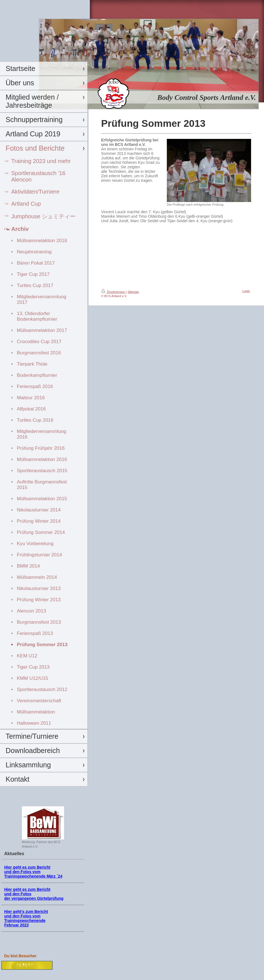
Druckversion (113, 292)
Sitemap (133, 292)
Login (246, 291)
